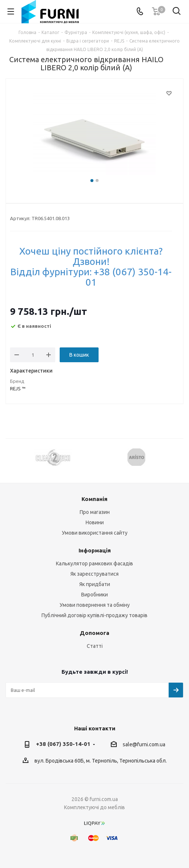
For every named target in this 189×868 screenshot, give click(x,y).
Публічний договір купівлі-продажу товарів (94, 615)
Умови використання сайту (95, 533)
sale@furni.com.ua (144, 744)
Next (178, 457)
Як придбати (95, 584)
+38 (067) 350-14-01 (63, 744)
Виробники (94, 595)
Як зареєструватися (94, 574)
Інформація (95, 550)
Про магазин (95, 512)
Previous (11, 457)
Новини (95, 522)
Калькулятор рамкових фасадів (94, 563)
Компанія (94, 499)
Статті (95, 646)
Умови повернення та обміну (95, 605)
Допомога (94, 633)
